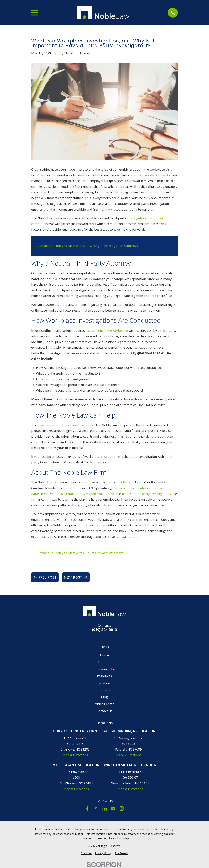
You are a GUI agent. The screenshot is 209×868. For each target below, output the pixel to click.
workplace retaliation (66, 494)
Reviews (104, 690)
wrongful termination (132, 488)
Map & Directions (75, 755)
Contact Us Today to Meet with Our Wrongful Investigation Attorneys (88, 246)
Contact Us (104, 711)
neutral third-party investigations (146, 494)
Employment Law (104, 669)
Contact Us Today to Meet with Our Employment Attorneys (80, 553)
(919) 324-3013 (104, 630)
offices (126, 482)
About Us (104, 662)
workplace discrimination (153, 175)
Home (104, 655)
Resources (104, 676)
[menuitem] (86, 853)
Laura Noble (72, 488)
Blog (104, 697)
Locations (104, 683)
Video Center (104, 704)
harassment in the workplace (107, 331)
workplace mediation (98, 494)
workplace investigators (74, 425)
